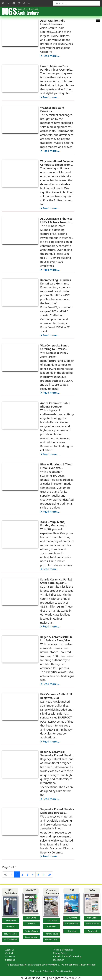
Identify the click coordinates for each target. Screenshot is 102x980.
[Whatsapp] (29, 3)
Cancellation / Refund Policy (67, 956)
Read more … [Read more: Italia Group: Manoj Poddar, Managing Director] (50, 569)
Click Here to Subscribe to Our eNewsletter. (51, 971)
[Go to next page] (44, 874)
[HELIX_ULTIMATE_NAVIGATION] (98, 20)
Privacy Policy (60, 953)
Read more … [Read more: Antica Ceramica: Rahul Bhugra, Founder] (50, 454)
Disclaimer (58, 960)
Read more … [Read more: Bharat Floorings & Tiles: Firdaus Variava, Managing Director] (50, 512)
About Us (10, 950)
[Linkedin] (19, 3)
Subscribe (10, 960)
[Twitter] (8, 3)
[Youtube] (14, 3)
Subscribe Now (11, 940)
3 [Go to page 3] (28, 874)
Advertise (10, 956)
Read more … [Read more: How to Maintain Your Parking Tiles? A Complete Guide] (50, 97)
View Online (11, 921)
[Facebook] (3, 3)
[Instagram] (24, 3)
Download (11, 926)
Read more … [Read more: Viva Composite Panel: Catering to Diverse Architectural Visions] (50, 393)
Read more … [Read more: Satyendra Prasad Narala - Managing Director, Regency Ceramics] (50, 856)
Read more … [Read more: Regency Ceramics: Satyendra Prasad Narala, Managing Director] (50, 799)
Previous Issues (11, 934)
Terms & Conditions (63, 950)
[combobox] (76, 3)
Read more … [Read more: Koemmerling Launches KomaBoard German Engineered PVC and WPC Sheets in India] (50, 335)
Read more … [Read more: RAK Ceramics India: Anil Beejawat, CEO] (50, 741)
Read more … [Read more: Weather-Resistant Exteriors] (50, 151)
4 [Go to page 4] (33, 874)
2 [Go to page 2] (22, 874)
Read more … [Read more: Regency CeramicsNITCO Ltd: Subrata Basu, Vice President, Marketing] (50, 684)
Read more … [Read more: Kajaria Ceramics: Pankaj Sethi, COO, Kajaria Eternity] (50, 626)
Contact (9, 953)
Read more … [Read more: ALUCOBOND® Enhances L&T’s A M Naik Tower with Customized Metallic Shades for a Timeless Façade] (50, 270)
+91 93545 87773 (56, 965)
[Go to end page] (49, 874)
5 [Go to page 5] (38, 874)
